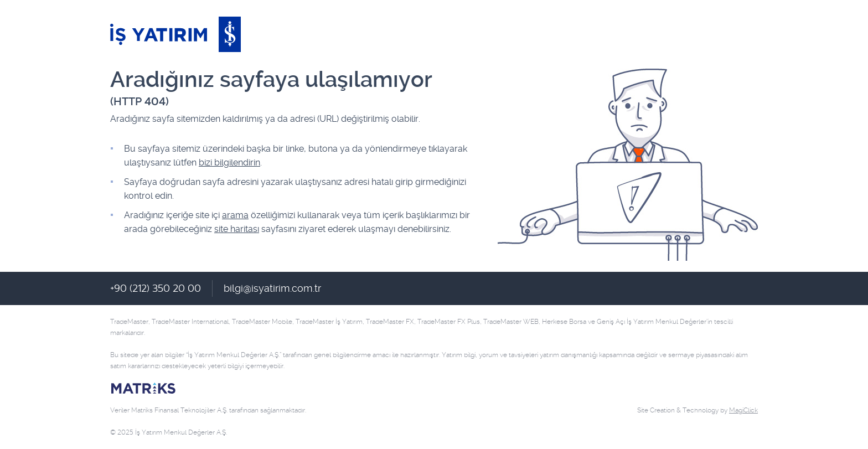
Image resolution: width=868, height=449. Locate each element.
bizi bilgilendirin (229, 162)
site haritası (237, 229)
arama (235, 215)
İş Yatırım (175, 34)
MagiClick (743, 410)
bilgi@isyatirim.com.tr (272, 288)
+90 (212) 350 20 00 (156, 288)
